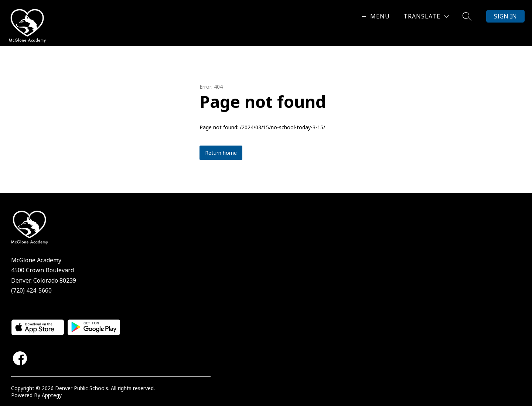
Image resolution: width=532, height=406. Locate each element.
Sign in (505, 16)
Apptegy (52, 395)
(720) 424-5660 (31, 290)
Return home (221, 153)
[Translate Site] (426, 16)
